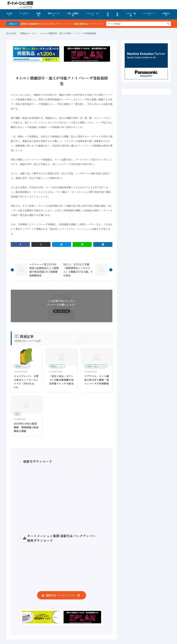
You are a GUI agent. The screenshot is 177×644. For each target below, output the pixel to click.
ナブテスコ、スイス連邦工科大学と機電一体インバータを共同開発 (97, 380)
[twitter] (41, 244)
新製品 (38, 14)
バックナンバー (149, 14)
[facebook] (20, 244)
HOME (9, 14)
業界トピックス (54, 14)
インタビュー (24, 14)
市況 (108, 14)
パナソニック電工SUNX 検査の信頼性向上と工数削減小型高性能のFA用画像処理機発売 (44, 270)
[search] (168, 24)
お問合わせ (166, 14)
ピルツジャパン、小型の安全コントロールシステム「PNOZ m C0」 (26, 382)
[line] (82, 244)
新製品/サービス (28, 33)
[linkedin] (103, 244)
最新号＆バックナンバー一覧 (63, 595)
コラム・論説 (131, 14)
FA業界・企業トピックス (96, 366)
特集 (117, 14)
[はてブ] (62, 244)
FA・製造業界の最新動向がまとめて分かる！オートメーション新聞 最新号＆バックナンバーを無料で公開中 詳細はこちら (83, 24)
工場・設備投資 (73, 14)
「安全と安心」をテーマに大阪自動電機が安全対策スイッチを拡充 (61, 380)
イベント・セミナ (93, 14)
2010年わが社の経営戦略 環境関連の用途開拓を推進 (26, 427)
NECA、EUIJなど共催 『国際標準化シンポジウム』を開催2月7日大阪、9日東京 (78, 270)
